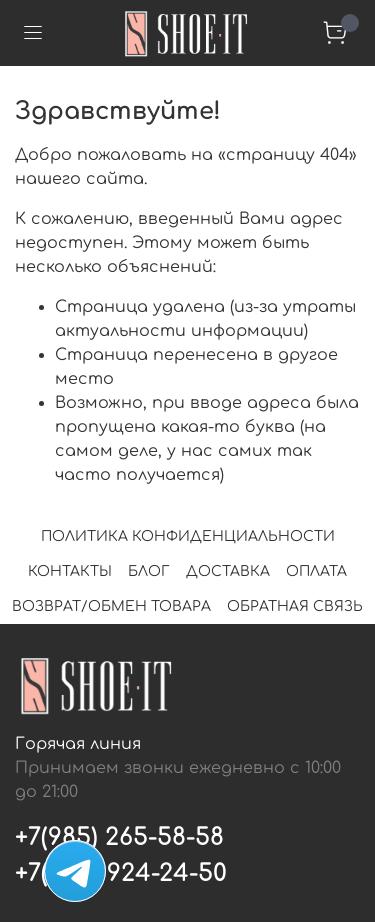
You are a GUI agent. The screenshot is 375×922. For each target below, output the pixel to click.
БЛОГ (149, 571)
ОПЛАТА (316, 571)
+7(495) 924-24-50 (121, 873)
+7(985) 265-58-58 (119, 837)
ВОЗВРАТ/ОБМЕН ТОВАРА (111, 606)
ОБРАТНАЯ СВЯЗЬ (295, 606)
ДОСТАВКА (228, 571)
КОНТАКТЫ (70, 571)
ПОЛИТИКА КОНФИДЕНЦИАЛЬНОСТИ (188, 536)
